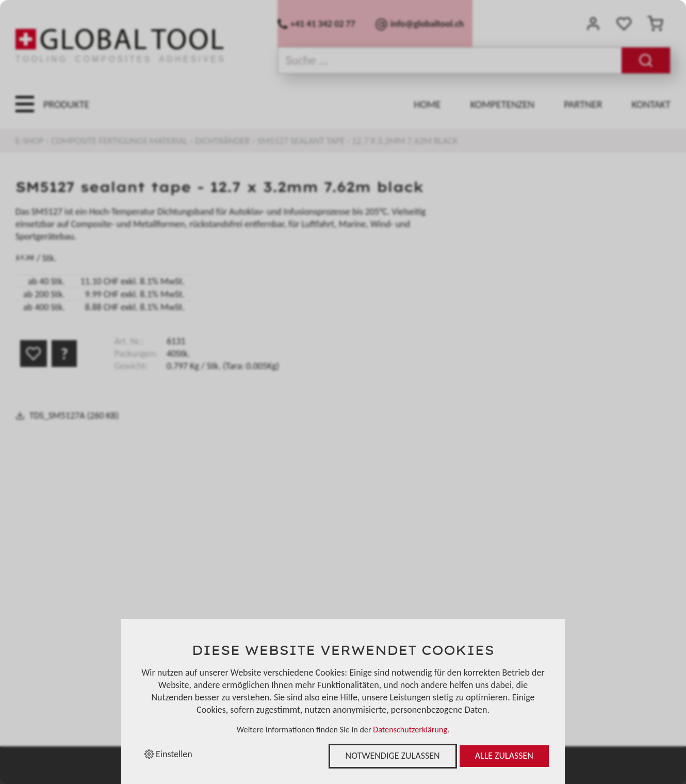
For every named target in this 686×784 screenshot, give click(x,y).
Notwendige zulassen (393, 756)
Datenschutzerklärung (410, 730)
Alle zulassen (504, 756)
